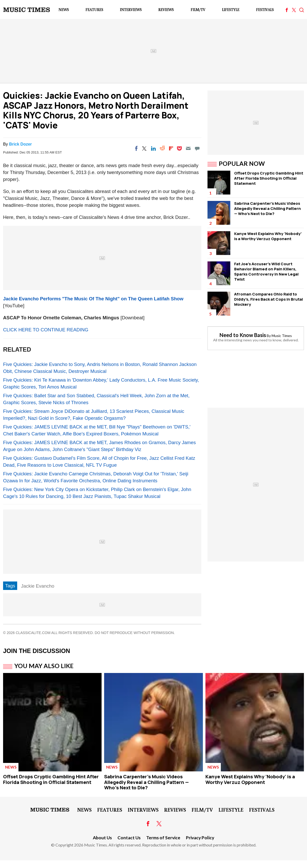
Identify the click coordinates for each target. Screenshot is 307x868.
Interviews (131, 10)
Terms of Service (163, 838)
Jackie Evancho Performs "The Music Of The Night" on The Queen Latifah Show (93, 299)
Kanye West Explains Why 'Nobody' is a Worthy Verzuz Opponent (268, 236)
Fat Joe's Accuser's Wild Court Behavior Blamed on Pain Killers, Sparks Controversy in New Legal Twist (266, 272)
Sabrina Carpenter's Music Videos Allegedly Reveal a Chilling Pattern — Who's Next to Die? (268, 208)
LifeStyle (231, 10)
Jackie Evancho (38, 586)
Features (94, 10)
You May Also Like (44, 666)
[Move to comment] (197, 148)
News (64, 10)
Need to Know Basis (243, 335)
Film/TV (198, 10)
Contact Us (129, 838)
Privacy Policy (200, 838)
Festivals (265, 10)
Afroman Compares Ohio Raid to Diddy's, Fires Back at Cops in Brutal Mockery (269, 299)
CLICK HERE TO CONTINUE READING (46, 330)
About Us (102, 838)
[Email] (188, 148)
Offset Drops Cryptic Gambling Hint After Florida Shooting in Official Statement (269, 178)
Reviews (166, 10)
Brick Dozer (20, 144)
